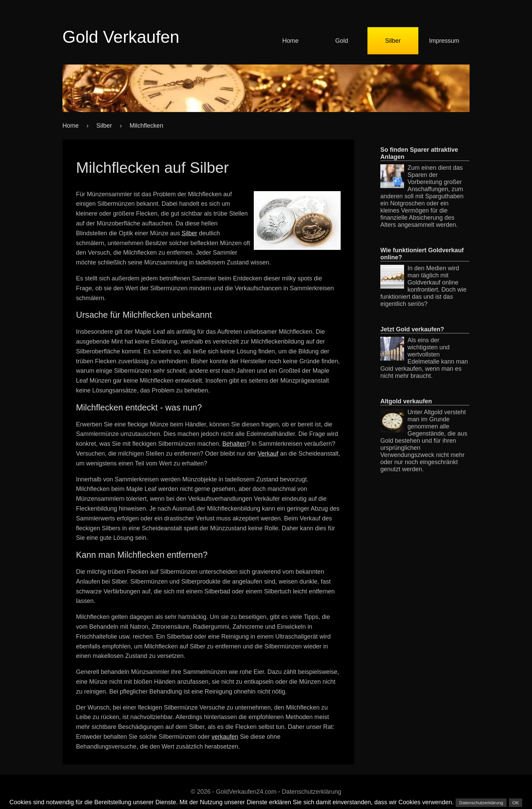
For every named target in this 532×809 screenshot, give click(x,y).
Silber (393, 41)
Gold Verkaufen (121, 37)
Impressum (444, 41)
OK (516, 803)
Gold (342, 41)
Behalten (234, 444)
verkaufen (225, 737)
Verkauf (268, 454)
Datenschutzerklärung (312, 792)
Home (290, 41)
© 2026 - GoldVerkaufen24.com (233, 792)
